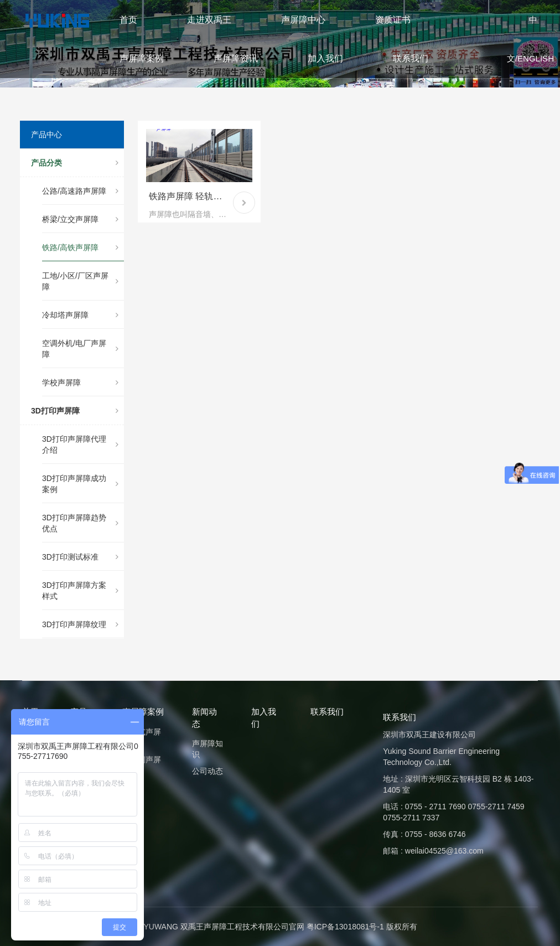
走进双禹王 (209, 20)
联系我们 (411, 58)
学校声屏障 (80, 382)
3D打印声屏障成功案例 (80, 484)
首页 (128, 20)
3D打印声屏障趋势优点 (80, 523)
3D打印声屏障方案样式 (80, 591)
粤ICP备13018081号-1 (345, 927)
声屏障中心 (303, 20)
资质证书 (393, 20)
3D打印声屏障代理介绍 (80, 444)
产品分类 (75, 163)
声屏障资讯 (236, 58)
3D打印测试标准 (80, 557)
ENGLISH (536, 58)
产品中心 (46, 135)
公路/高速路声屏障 (80, 191)
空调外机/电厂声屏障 (80, 349)
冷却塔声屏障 (80, 315)
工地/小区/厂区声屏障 (80, 281)
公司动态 (208, 771)
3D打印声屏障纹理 (80, 624)
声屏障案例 (142, 58)
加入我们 (325, 58)
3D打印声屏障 (75, 411)
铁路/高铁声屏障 (80, 247)
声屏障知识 (208, 749)
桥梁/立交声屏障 (80, 219)
